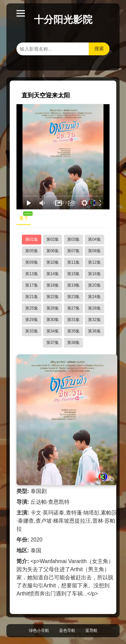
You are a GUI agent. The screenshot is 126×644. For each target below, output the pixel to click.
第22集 (53, 297)
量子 (25, 217)
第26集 (53, 308)
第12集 (94, 262)
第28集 (94, 308)
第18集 (53, 285)
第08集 (94, 251)
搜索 (99, 49)
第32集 (94, 320)
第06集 (53, 251)
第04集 (94, 239)
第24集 (94, 297)
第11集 (73, 262)
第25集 (31, 308)
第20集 (94, 285)
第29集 (31, 320)
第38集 (73, 343)
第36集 (94, 331)
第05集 (31, 251)
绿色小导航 (39, 631)
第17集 (31, 285)
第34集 (53, 331)
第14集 (53, 274)
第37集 (53, 343)
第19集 (73, 285)
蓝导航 (91, 631)
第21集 (31, 297)
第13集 (31, 274)
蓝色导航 (67, 631)
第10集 (53, 262)
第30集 (53, 320)
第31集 (73, 320)
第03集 (73, 239)
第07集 (73, 251)
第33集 (31, 331)
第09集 (31, 262)
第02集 (53, 239)
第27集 (73, 308)
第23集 (73, 297)
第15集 (73, 274)
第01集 (31, 239)
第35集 (73, 331)
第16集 (94, 274)
